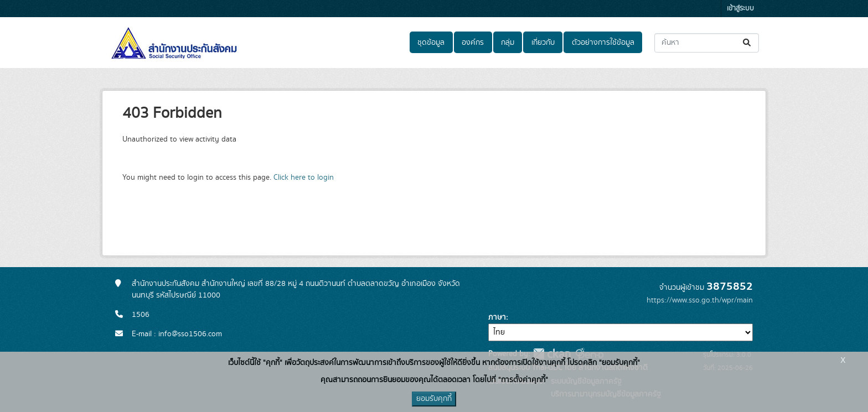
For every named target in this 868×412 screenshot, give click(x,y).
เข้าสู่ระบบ (740, 9)
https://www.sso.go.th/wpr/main (700, 300)
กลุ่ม (508, 43)
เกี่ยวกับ (543, 43)
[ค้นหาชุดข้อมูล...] (707, 43)
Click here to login (304, 178)
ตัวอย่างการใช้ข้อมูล (603, 43)
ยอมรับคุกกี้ (434, 399)
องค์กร (473, 43)
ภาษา (497, 317)
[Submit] (748, 43)
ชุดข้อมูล (431, 43)
